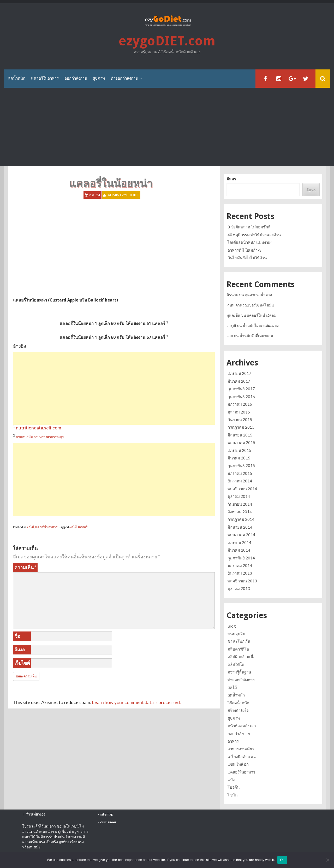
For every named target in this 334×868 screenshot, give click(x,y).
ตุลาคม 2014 (239, 496)
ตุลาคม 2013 (239, 588)
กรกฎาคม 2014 (241, 519)
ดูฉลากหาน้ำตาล (258, 295)
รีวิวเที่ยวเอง (35, 814)
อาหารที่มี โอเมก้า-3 (244, 250)
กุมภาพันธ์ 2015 (241, 465)
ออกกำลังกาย (76, 78)
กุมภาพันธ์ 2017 (241, 389)
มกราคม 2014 (240, 565)
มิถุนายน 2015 (240, 435)
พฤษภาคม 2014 (241, 535)
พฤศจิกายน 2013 (242, 581)
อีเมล (20, 649)
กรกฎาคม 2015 (241, 427)
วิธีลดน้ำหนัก (238, 703)
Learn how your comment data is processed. (136, 702)
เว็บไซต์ (22, 663)
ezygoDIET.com (167, 41)
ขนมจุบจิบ (236, 634)
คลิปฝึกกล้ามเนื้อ (241, 657)
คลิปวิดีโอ (236, 664)
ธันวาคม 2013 (240, 573)
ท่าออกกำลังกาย (124, 78)
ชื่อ (17, 636)
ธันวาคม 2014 (240, 481)
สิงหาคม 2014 (240, 512)
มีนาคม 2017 (239, 381)
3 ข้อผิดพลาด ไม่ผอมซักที (249, 227)
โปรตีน (234, 787)
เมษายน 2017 (239, 373)
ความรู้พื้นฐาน (239, 672)
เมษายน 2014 (239, 542)
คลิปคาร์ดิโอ (238, 649)
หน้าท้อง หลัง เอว (242, 726)
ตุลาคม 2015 (239, 412)
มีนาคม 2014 (239, 550)
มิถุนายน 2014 (240, 527)
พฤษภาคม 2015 (241, 442)
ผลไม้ (30, 527)
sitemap (107, 814)
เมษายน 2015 (239, 450)
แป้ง (231, 780)
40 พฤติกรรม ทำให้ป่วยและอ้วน (254, 235)
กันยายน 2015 (240, 420)
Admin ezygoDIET (123, 195)
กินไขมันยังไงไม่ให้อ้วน (247, 258)
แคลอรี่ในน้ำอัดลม (262, 315)
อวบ (230, 336)
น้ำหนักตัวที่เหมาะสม (256, 336)
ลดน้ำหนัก (17, 78)
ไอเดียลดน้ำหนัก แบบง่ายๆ (250, 242)
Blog (232, 626)
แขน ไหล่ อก (238, 764)
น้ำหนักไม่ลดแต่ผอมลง (261, 325)
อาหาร (233, 741)
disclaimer (108, 822)
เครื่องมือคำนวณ (242, 757)
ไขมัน (232, 795)
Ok (282, 860)
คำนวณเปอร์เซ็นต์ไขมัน (255, 305)
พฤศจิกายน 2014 (242, 489)
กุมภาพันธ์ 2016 (241, 397)
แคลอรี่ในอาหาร (45, 78)
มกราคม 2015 (240, 473)
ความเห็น (25, 567)
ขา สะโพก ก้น (239, 641)
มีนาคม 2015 (239, 458)
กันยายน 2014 (240, 504)
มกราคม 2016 (240, 404)
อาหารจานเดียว (241, 749)
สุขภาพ (99, 78)
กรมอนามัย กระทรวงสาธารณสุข (40, 437)
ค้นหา (231, 179)
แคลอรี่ (83, 527)
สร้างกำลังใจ (238, 710)
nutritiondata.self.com (38, 428)
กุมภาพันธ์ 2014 (241, 558)
